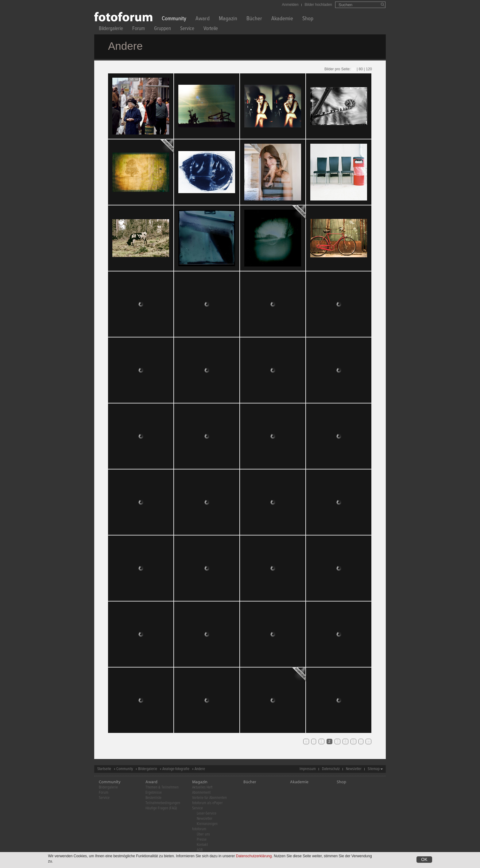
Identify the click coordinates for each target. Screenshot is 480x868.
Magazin (228, 19)
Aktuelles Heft (202, 787)
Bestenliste (153, 798)
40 (354, 69)
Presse (202, 840)
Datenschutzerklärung (254, 856)
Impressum (308, 769)
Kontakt (202, 845)
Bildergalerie (111, 29)
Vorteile (211, 29)
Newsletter (354, 769)
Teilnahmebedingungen (163, 803)
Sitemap (374, 769)
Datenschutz (331, 769)
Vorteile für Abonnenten (209, 798)
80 (361, 69)
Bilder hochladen (318, 5)
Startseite (104, 769)
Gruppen (163, 29)
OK (424, 859)
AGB (200, 850)
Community (174, 19)
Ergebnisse (154, 793)
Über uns (203, 834)
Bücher (254, 19)
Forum (139, 29)
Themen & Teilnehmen (162, 787)
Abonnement (201, 793)
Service (187, 29)
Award (203, 19)
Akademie (282, 19)
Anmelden (290, 5)
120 (369, 69)
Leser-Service (207, 814)
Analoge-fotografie (176, 769)
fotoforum (199, 829)
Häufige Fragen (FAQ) (161, 808)
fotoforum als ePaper (207, 803)
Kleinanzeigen (207, 824)
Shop (308, 19)
